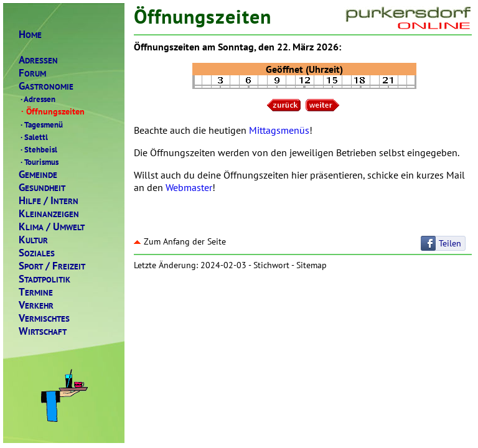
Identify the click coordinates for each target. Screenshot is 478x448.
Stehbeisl (38, 149)
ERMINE (36, 292)
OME (30, 35)
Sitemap (312, 265)
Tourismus (39, 162)
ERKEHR (36, 305)
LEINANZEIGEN (49, 214)
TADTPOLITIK (45, 279)
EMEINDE (38, 175)
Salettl (33, 137)
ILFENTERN (49, 201)
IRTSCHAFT (43, 331)
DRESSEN (38, 60)
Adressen (37, 99)
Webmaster (189, 187)
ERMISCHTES (44, 318)
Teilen (450, 243)
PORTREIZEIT (52, 266)
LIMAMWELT (52, 227)
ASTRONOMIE (46, 86)
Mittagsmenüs (279, 130)
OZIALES (37, 253)
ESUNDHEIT (42, 188)
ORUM (32, 73)
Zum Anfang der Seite (180, 241)
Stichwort (271, 265)
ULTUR (33, 240)
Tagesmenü (41, 124)
